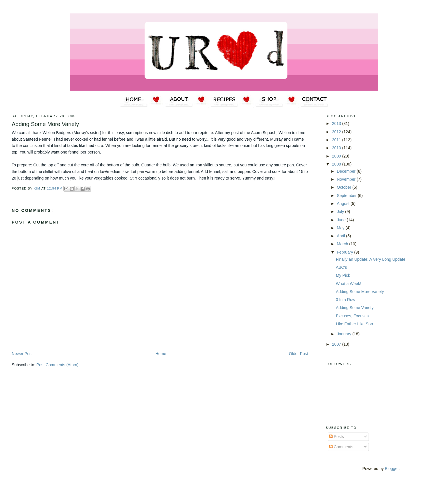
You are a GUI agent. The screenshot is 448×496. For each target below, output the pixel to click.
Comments (341, 447)
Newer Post (22, 354)
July (341, 212)
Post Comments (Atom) (58, 365)
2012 (337, 132)
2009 (337, 156)
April (341, 236)
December (347, 171)
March (343, 244)
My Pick (343, 275)
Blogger (392, 469)
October (345, 187)
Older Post (298, 354)
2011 (337, 140)
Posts (336, 437)
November (347, 179)
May (341, 228)
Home (161, 354)
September (347, 196)
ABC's (341, 267)
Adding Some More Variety (360, 292)
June (342, 220)
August (344, 204)
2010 (337, 148)
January (345, 334)
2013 (337, 123)
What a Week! (348, 284)
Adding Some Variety (355, 308)
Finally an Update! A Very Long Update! (371, 259)
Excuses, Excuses (352, 316)
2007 (337, 344)
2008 (337, 164)
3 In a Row (345, 300)
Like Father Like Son (354, 324)
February (346, 252)
